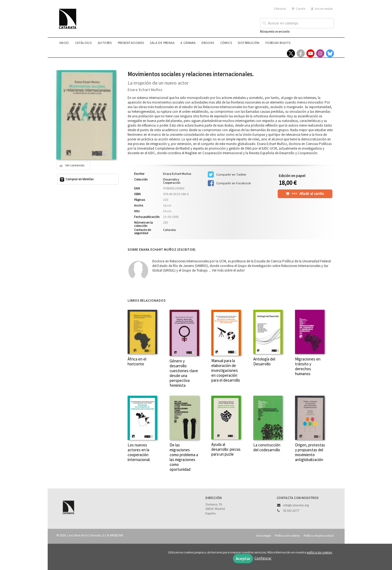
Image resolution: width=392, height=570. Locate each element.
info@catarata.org (296, 505)
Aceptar (243, 559)
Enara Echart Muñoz (145, 90)
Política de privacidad (319, 535)
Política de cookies (287, 535)
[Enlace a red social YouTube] (310, 53)
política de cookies (319, 552)
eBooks (208, 43)
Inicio (64, 43)
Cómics (226, 43)
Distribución (249, 43)
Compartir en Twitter (227, 175)
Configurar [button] (263, 558)
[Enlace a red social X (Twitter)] (291, 53)
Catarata (169, 230)
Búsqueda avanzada (275, 31)
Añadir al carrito (308, 194)
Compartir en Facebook (229, 183)
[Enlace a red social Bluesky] (330, 53)
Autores (105, 43)
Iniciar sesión (322, 9)
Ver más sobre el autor (228, 270)
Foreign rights (278, 43)
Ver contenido (72, 165)
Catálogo (83, 43)
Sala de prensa (162, 43)
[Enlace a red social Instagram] (320, 53)
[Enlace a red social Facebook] (301, 53)
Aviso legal (264, 535)
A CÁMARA (188, 43)
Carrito (298, 9)
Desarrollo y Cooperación (172, 181)
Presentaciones (131, 43)
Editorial (280, 9)
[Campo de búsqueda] (297, 23)
